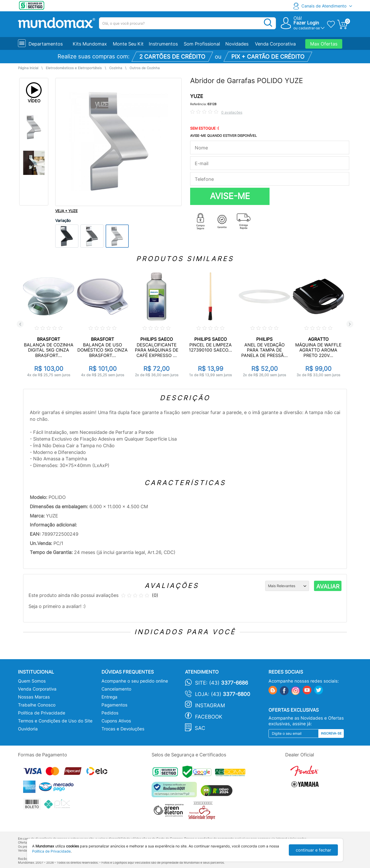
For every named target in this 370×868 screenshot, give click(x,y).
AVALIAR (328, 586)
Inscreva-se (331, 733)
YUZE (197, 96)
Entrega (109, 697)
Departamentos (46, 44)
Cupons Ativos (116, 721)
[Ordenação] (287, 586)
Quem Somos (32, 681)
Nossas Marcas (34, 697)
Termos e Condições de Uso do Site (55, 721)
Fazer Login (306, 23)
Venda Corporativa (275, 44)
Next (350, 324)
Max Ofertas (324, 44)
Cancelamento (116, 689)
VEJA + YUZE (66, 211)
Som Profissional (202, 44)
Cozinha (116, 68)
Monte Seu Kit (128, 44)
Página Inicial (28, 68)
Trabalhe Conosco (37, 705)
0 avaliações (232, 112)
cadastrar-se (309, 28)
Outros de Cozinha (145, 68)
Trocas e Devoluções (123, 729)
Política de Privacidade (42, 713)
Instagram (210, 705)
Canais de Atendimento (324, 6)
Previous (20, 324)
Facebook (209, 717)
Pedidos (110, 713)
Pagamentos (114, 705)
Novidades (237, 44)
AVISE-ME (230, 196)
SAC (200, 728)
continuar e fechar (313, 850)
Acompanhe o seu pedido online (135, 681)
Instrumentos (163, 44)
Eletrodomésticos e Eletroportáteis (74, 68)
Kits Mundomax (90, 44)
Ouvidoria (28, 729)
